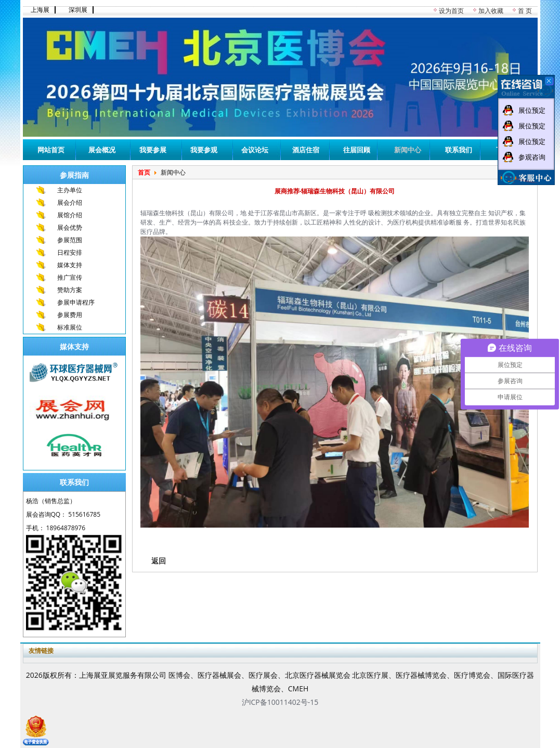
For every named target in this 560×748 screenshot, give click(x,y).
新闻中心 (408, 150)
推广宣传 (70, 277)
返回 (159, 561)
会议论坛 (255, 150)
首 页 (525, 11)
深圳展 (78, 10)
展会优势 (70, 227)
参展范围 (70, 240)
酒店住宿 (306, 150)
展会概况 (102, 150)
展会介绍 (70, 202)
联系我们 (459, 150)
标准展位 (70, 327)
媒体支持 (70, 265)
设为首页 (451, 11)
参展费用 (70, 315)
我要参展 (153, 150)
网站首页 (51, 150)
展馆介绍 (70, 215)
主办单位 (70, 190)
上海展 (40, 10)
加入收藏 (491, 11)
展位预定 (532, 110)
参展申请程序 (76, 302)
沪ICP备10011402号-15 (280, 702)
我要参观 (204, 150)
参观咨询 (532, 157)
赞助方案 (70, 290)
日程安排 (70, 252)
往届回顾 (357, 150)
